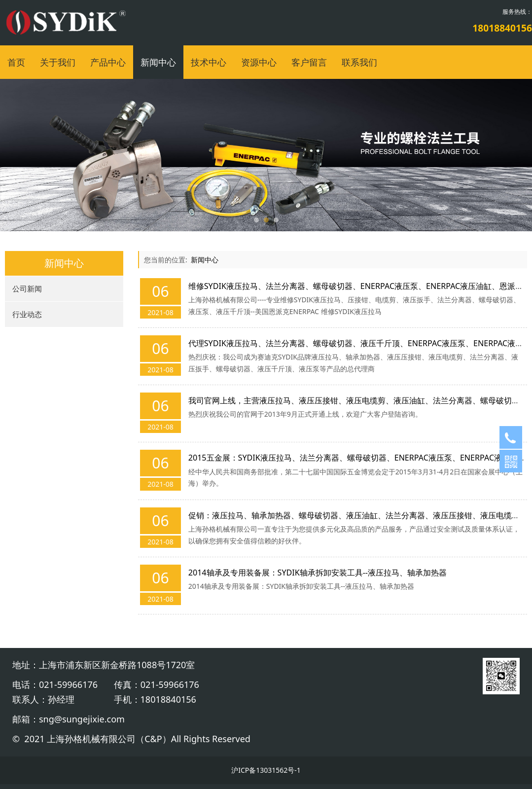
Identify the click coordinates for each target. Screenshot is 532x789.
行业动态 (27, 314)
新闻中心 (158, 62)
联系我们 (359, 62)
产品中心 (108, 62)
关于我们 (58, 62)
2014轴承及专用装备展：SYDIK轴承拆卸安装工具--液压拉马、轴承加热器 (318, 573)
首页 (16, 62)
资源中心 (259, 62)
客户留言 (309, 62)
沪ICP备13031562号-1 (266, 770)
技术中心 (209, 62)
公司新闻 (27, 288)
